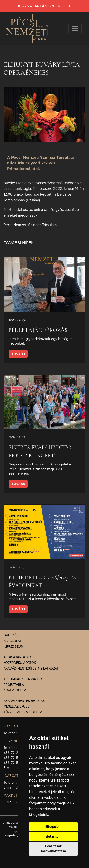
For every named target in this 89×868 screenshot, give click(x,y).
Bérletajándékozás (38, 330)
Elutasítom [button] (53, 836)
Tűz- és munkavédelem (23, 712)
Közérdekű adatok (20, 663)
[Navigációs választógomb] (75, 29)
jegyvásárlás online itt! (44, 6)
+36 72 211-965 (16, 753)
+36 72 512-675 (16, 763)
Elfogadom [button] (53, 827)
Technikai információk (23, 679)
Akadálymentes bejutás (24, 701)
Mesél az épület (17, 707)
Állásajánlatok (17, 657)
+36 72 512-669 (17, 758)
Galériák (11, 635)
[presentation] (44, 284)
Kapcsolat (13, 641)
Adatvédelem (15, 690)
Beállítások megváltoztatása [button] (53, 849)
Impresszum (14, 647)
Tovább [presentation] (18, 354)
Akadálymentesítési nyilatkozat (31, 668)
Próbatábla (14, 685)
